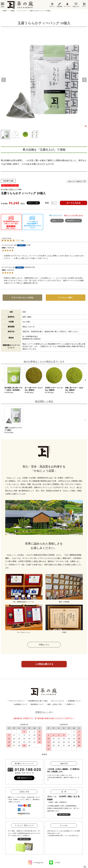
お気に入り (76, 5)
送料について (57, 221)
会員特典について (74, 701)
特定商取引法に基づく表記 (37, 701)
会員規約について (20, 704)
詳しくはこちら (64, 815)
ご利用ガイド (70, 704)
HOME (5, 11)
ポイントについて (57, 701)
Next (84, 80)
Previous (4, 80)
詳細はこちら (44, 645)
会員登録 (59, 5)
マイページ (67, 5)
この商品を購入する (44, 664)
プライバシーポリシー (16, 701)
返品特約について (74, 221)
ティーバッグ (22, 11)
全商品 (13, 11)
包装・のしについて (56, 215)
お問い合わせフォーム (24, 778)
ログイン (52, 5)
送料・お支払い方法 (54, 704)
